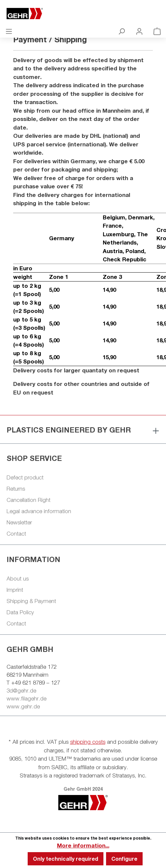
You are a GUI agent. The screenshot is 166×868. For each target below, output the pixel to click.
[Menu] (9, 31)
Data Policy (20, 612)
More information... (83, 845)
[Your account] (139, 31)
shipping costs (88, 742)
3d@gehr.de (21, 691)
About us (18, 579)
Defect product (25, 477)
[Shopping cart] (157, 31)
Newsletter (19, 522)
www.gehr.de (23, 706)
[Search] (122, 31)
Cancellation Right (28, 500)
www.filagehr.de (27, 698)
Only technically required (66, 859)
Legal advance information (39, 511)
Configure (124, 859)
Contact (16, 534)
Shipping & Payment (31, 601)
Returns (16, 489)
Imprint (15, 590)
